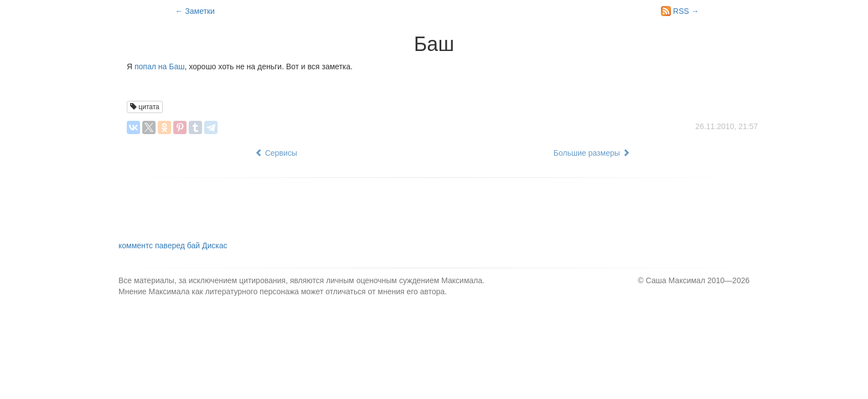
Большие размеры (592, 153)
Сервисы (276, 153)
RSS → (680, 11)
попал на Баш (159, 66)
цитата (145, 107)
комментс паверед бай (173, 245)
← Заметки (195, 11)
